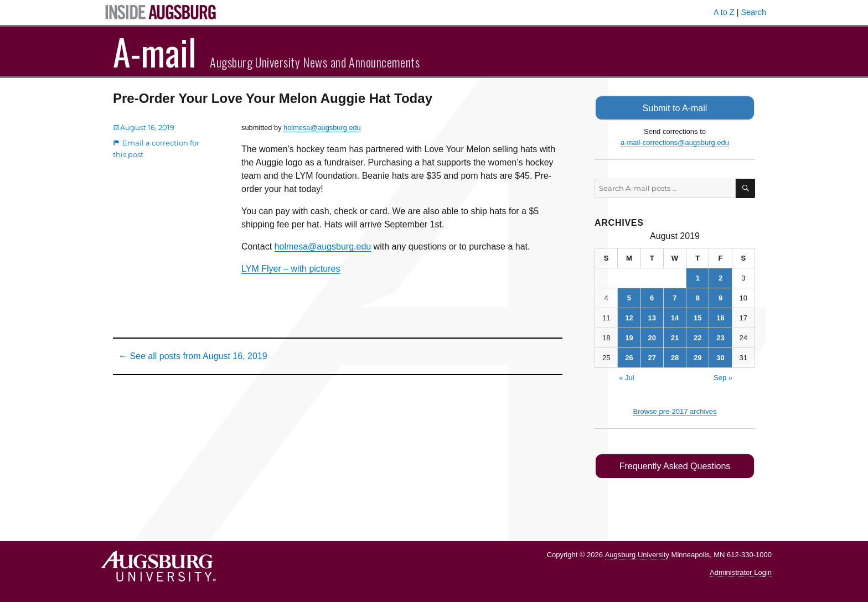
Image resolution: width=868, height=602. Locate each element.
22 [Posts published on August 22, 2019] (697, 337)
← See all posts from (193, 356)
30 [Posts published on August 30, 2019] (720, 357)
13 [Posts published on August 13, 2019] (652, 317)
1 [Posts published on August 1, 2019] (698, 277)
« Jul (626, 377)
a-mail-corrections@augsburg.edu (675, 142)
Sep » (723, 377)
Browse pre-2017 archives (675, 411)
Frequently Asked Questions (675, 466)
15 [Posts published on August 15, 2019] (697, 317)
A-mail (155, 51)
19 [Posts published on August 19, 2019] (629, 337)
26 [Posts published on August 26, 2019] (629, 357)
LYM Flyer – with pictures (291, 269)
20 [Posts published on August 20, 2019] (652, 337)
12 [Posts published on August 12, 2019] (629, 317)
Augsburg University (637, 554)
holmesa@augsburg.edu (322, 128)
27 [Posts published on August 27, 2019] (652, 357)
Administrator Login (741, 572)
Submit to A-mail (675, 108)
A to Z (724, 12)
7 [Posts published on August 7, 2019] (675, 297)
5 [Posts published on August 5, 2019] (629, 297)
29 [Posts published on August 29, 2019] (697, 357)
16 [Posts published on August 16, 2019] (720, 317)
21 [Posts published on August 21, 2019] (675, 337)
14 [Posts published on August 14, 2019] (675, 317)
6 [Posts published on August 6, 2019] (652, 297)
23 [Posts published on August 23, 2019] (720, 337)
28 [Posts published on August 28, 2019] (675, 357)
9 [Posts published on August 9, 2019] (720, 297)
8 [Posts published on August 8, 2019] (698, 297)
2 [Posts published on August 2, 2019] (720, 277)
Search (753, 12)
